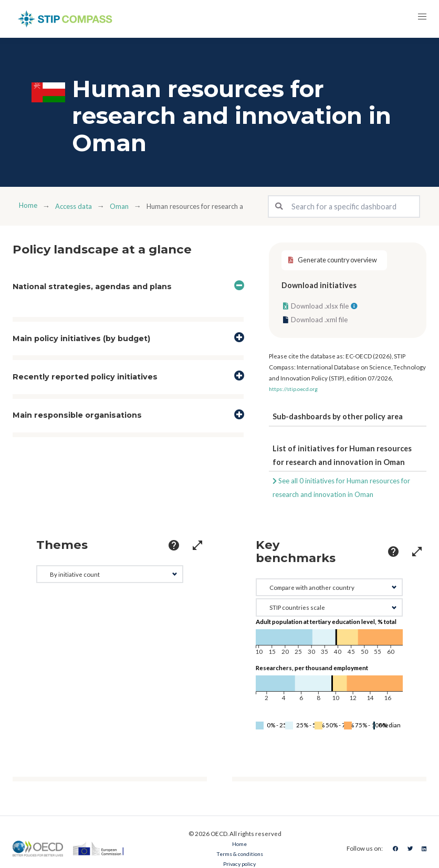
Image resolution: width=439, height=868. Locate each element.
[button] (420, 19)
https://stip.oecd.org (296, 393)
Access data (78, 206)
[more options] (155, 549)
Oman (127, 206)
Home (29, 206)
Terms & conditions (237, 855)
